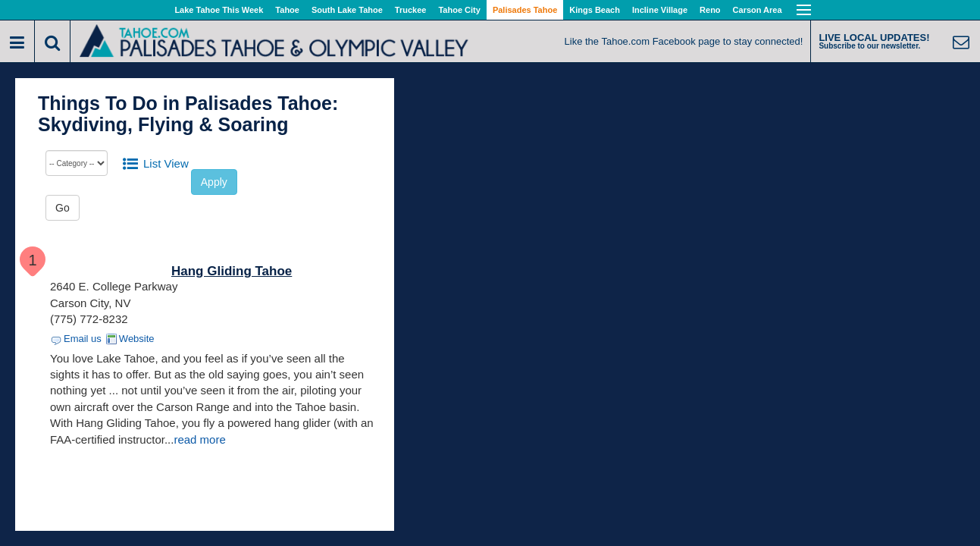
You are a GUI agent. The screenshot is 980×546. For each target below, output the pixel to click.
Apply (214, 182)
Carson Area (758, 10)
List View (166, 163)
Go (63, 208)
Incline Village (660, 10)
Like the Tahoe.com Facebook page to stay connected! (684, 41)
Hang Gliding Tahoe (232, 271)
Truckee (411, 10)
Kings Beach (595, 10)
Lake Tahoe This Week (219, 10)
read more (199, 439)
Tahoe (287, 10)
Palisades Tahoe (525, 10)
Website (137, 339)
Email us (83, 339)
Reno (710, 10)
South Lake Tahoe (347, 10)
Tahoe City (459, 10)
